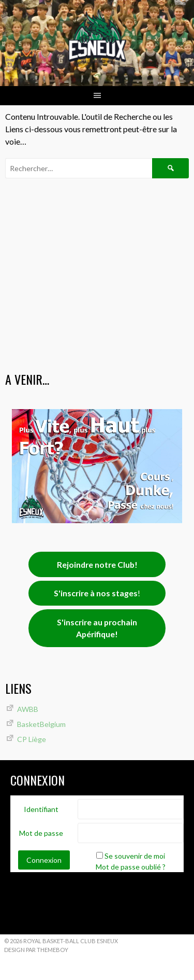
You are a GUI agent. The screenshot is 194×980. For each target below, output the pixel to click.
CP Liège (32, 739)
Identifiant (41, 809)
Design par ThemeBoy (36, 950)
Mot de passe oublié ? (131, 867)
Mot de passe (41, 833)
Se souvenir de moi (135, 856)
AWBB (28, 709)
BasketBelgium (41, 724)
